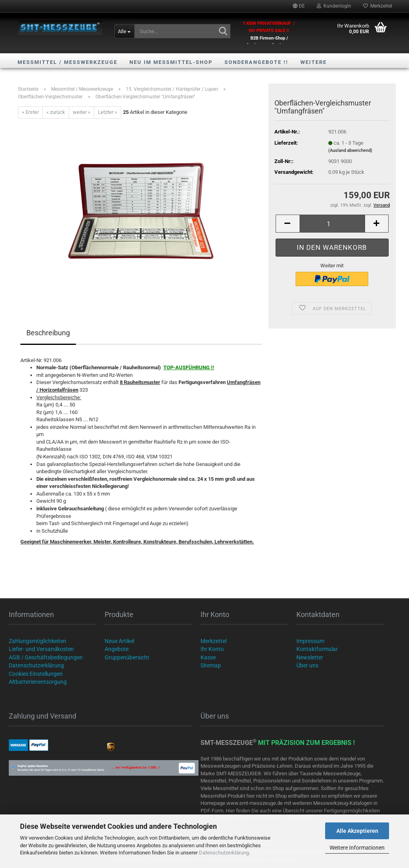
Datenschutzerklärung (224, 853)
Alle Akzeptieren (357, 831)
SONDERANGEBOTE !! (256, 62)
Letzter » (107, 112)
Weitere (314, 62)
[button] (299, 6)
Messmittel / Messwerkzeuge (68, 62)
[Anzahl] (332, 224)
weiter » (81, 112)
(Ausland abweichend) (350, 150)
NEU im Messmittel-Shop (171, 62)
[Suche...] (124, 31)
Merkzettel (378, 6)
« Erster (30, 112)
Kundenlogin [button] (334, 6)
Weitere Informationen (357, 848)
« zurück (56, 112)
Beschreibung (48, 333)
